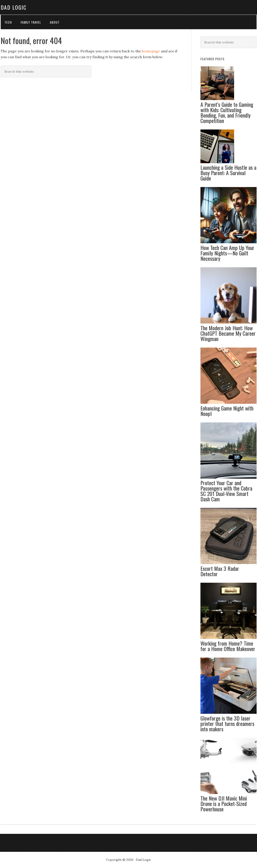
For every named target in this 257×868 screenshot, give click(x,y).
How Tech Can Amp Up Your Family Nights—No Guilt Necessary (227, 253)
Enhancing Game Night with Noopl (227, 411)
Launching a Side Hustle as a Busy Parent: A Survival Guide (228, 173)
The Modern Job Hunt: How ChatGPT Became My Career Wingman (228, 333)
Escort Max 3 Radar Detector (220, 571)
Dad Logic (14, 7)
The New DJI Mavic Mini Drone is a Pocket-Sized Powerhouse (224, 804)
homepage (151, 51)
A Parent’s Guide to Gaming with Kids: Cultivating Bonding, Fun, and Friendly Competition (227, 113)
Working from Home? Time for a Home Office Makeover (228, 646)
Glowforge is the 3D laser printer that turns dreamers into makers (227, 724)
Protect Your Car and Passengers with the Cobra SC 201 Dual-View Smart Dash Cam (226, 491)
